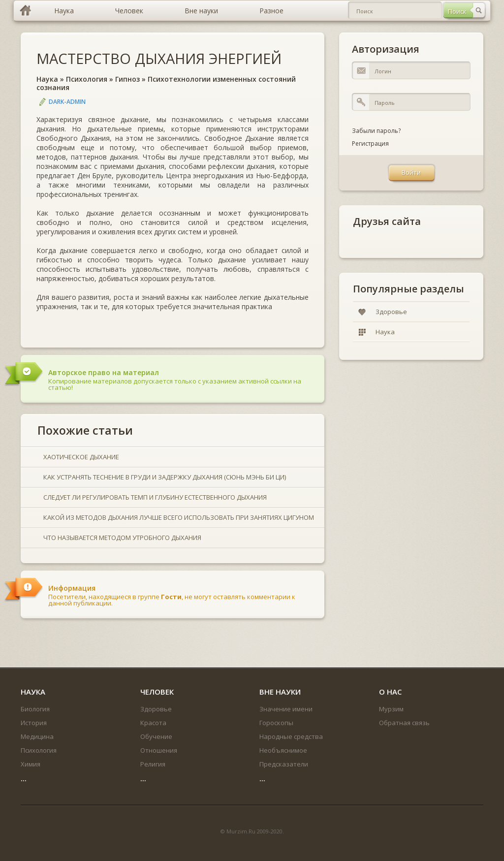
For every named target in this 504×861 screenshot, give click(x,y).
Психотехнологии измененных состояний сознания (166, 83)
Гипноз (127, 79)
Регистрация (370, 143)
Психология (87, 79)
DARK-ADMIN (67, 102)
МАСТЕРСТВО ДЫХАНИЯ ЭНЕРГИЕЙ (159, 58)
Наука (47, 79)
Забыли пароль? (376, 131)
